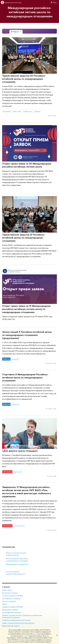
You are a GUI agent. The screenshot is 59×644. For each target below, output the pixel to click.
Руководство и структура (10, 593)
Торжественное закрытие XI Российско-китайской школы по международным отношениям (24, 238)
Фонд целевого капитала (10, 610)
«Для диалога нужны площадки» (20, 451)
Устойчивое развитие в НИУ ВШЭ (13, 596)
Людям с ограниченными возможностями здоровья (18, 623)
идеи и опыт (17, 111)
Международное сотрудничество (17, 564)
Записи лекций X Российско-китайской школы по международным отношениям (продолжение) (27, 335)
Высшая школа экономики (13, 2)
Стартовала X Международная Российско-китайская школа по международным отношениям (25, 377)
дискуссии (15, 359)
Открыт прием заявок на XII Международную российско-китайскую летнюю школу (27, 165)
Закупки (5, 604)
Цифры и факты (7, 590)
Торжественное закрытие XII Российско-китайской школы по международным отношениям (24, 79)
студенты (37, 111)
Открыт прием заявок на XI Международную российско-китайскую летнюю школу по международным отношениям (26, 309)
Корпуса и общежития (9, 601)
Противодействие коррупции (11, 613)
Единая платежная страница (11, 626)
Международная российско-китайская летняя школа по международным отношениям (29, 12)
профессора (27, 111)
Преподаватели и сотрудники (11, 598)
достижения (7, 111)
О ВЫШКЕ (6, 587)
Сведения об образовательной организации (16, 620)
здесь (35, 634)
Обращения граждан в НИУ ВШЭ (12, 607)
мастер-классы (19, 526)
